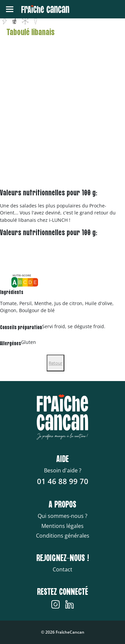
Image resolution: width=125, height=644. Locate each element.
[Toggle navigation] (10, 9)
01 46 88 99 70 (63, 481)
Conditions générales (63, 536)
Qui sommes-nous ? (62, 516)
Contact (62, 569)
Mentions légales (62, 526)
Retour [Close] (55, 363)
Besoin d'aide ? (63, 470)
